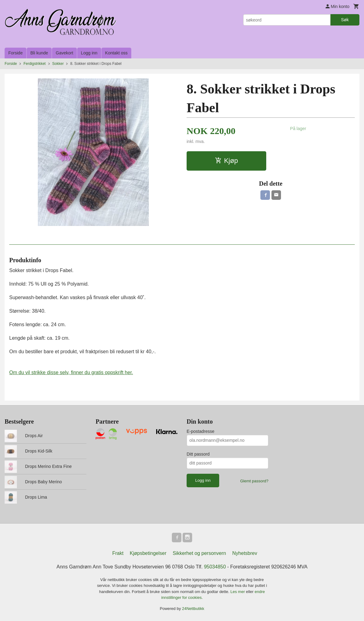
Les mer (238, 592)
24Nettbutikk (193, 609)
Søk (345, 20)
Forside (16, 53)
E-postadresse (200, 431)
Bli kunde (39, 53)
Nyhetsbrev (245, 554)
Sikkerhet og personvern (199, 554)
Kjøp (226, 161)
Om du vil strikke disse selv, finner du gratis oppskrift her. (71, 372)
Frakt (118, 554)
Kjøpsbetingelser (148, 554)
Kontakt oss (116, 53)
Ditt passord (198, 454)
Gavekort (64, 53)
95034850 (215, 567)
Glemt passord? (254, 481)
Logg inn (89, 53)
